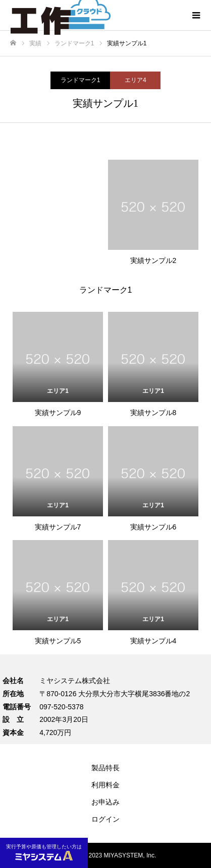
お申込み (105, 802)
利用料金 (105, 785)
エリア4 (136, 80)
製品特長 (105, 768)
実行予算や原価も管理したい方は (44, 852)
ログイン (105, 819)
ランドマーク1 (81, 80)
